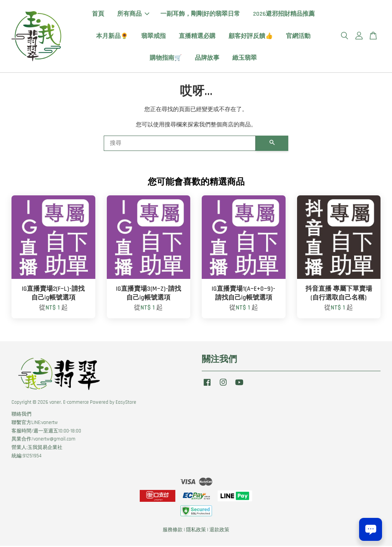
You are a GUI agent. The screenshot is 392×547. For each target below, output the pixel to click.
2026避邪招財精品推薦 (284, 15)
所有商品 (133, 15)
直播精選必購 (197, 37)
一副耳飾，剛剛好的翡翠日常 (200, 15)
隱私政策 (196, 531)
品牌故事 (207, 58)
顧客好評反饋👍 (251, 37)
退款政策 (219, 531)
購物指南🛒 (166, 58)
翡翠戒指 (154, 37)
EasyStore (126, 403)
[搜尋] (180, 144)
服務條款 (173, 531)
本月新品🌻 (112, 37)
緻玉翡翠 (245, 58)
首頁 (98, 15)
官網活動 (298, 37)
